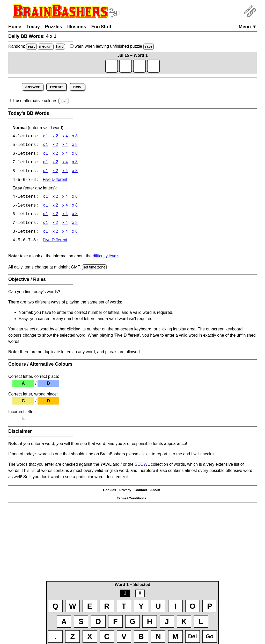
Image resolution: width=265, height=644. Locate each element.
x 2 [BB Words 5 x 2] (55, 145)
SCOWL (142, 466)
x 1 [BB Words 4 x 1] (45, 136)
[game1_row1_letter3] (139, 66)
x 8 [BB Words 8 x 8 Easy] (75, 233)
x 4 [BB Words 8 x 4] (65, 172)
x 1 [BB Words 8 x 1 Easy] (45, 233)
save (149, 46)
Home (15, 27)
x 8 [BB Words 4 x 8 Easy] (75, 198)
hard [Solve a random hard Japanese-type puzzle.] (60, 46)
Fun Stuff (101, 27)
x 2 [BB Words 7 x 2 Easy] (55, 224)
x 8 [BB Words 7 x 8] (75, 163)
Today (33, 27)
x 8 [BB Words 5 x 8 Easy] (75, 206)
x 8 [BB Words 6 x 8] (75, 154)
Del (193, 636)
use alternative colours (36, 101)
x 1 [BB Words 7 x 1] (45, 163)
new (77, 87)
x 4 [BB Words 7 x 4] (65, 163)
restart (56, 87)
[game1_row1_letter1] (112, 66)
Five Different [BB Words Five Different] (55, 181)
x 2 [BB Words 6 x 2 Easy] (55, 215)
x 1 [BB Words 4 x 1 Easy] (45, 198)
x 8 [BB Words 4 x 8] (75, 136)
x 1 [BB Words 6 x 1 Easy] (45, 215)
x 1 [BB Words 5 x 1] (45, 145)
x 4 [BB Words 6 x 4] (65, 154)
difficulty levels (106, 257)
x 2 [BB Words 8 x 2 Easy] (55, 233)
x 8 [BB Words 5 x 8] (75, 145)
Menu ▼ (248, 27)
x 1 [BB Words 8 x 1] (45, 172)
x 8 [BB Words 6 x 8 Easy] (75, 215)
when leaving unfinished (112, 46)
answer (32, 87)
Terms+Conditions (131, 500)
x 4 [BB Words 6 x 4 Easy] (65, 215)
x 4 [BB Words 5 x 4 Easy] (65, 206)
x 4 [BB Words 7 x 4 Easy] (65, 224)
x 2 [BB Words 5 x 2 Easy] (55, 206)
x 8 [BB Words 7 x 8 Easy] (75, 224)
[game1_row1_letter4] (153, 66)
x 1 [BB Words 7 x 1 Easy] (45, 224)
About (155, 491)
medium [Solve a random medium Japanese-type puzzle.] (46, 46)
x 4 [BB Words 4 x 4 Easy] (65, 198)
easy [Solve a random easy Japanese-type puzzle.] (31, 46)
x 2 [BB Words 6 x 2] (55, 154)
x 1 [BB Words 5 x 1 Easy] (45, 206)
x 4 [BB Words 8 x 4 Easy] (65, 233)
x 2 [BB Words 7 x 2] (55, 163)
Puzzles (54, 27)
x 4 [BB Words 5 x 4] (65, 145)
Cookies (110, 491)
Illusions (77, 27)
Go (210, 636)
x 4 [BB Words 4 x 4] (65, 136)
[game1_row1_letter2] (126, 66)
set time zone (94, 268)
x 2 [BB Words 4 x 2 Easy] (55, 198)
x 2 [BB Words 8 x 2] (55, 172)
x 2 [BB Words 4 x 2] (55, 136)
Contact (141, 491)
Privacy (125, 491)
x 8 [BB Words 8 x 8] (75, 172)
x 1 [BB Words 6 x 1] (45, 154)
